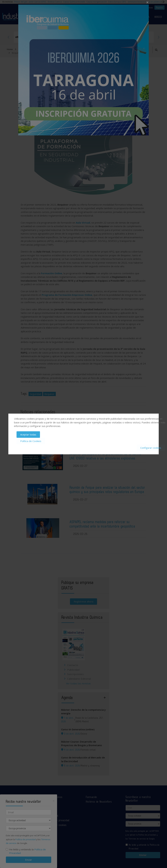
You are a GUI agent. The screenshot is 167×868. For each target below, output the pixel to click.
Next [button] (159, 37)
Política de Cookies (31, 441)
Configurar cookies (151, 448)
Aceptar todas (28, 434)
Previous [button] (8, 37)
